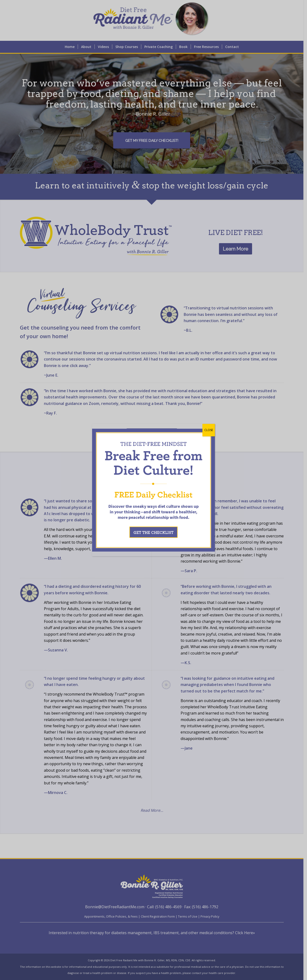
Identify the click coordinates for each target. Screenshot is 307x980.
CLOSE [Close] (209, 430)
